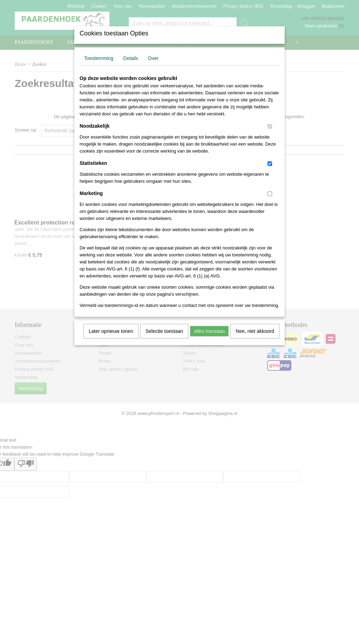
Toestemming (99, 58)
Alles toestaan (209, 331)
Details (131, 58)
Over (153, 58)
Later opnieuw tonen (111, 331)
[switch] (270, 126)
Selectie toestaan (164, 331)
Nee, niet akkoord (255, 331)
